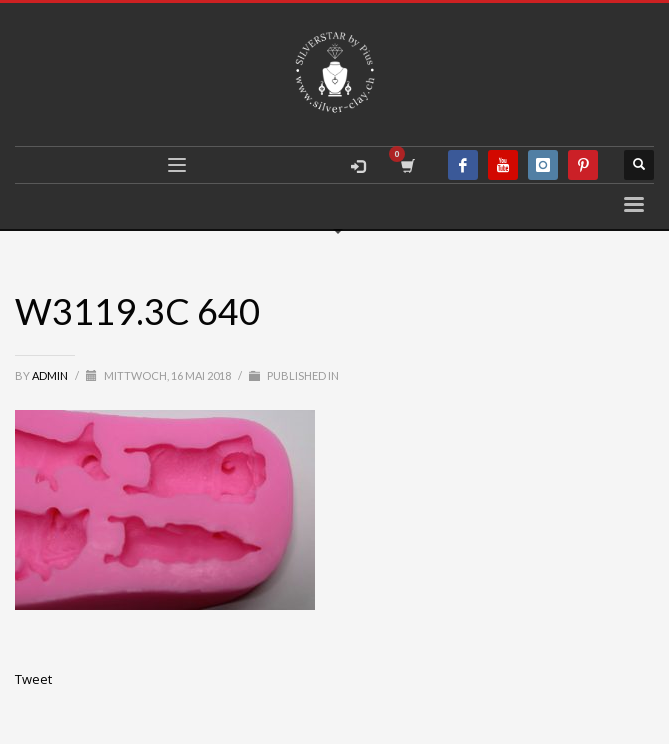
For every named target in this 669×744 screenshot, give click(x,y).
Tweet (33, 679)
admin (51, 375)
